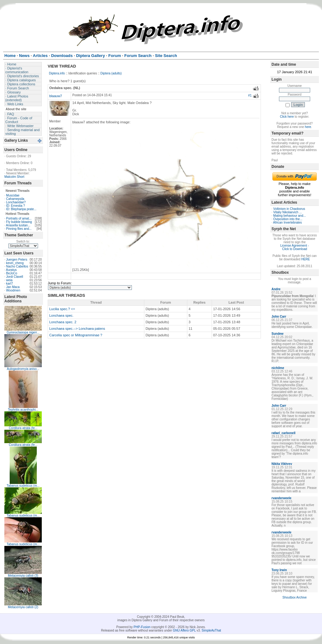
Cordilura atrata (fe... (23, 428)
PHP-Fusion (142, 627)
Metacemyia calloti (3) (23, 576)
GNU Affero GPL (184, 630)
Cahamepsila (15, 199)
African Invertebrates (287, 223)
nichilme (278, 368)
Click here (287, 117)
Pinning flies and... (19, 229)
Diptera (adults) (111, 73)
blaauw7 (56, 96)
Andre (276, 289)
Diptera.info (57, 73)
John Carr (279, 317)
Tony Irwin (279, 570)
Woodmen (13, 290)
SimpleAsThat (211, 630)
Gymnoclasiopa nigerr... (23, 332)
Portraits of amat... (19, 218)
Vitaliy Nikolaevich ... (288, 212)
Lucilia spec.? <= (62, 309)
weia (10, 280)
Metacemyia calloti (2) (23, 607)
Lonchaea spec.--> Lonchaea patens (77, 329)
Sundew (277, 334)
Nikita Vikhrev (282, 464)
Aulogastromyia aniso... (23, 369)
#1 (250, 95)
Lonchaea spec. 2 (63, 322)
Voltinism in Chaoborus (289, 209)
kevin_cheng (15, 263)
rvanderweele (281, 498)
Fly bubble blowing (19, 222)
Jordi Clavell (15, 277)
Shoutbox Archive (295, 597)
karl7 (10, 284)
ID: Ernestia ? (16, 206)
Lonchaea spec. (61, 315)
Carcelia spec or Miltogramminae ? (76, 335)
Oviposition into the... (288, 219)
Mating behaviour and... (290, 216)
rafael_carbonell (284, 433)
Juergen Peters (17, 260)
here (308, 127)
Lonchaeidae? (16, 202)
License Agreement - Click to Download (295, 247)
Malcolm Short (14, 177)
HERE (305, 259)
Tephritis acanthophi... (23, 410)
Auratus (11, 270)
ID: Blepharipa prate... (21, 209)
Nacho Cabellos (17, 266)
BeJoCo (12, 273)
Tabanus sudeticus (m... (23, 486)
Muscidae (13, 195)
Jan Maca (13, 287)
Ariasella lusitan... (18, 225)
